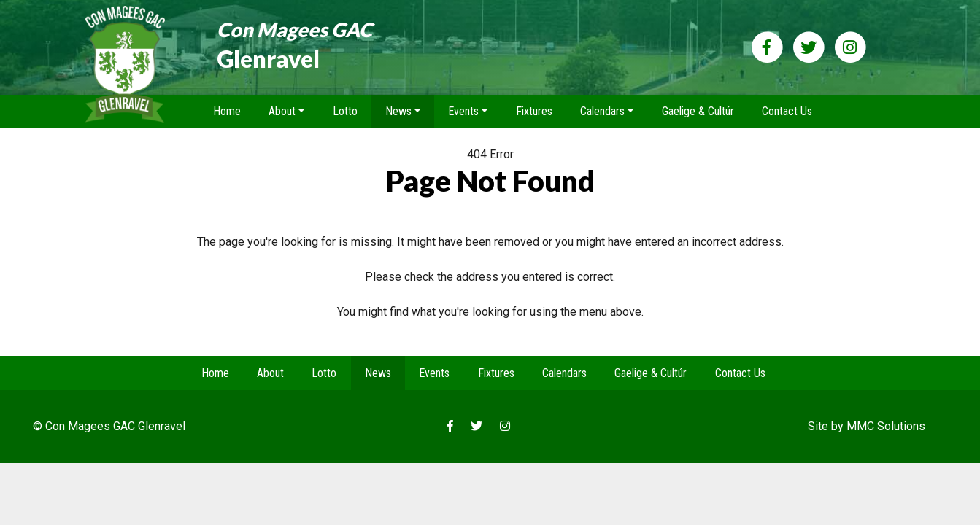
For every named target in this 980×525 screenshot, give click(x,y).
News (378, 373)
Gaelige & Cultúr (698, 111)
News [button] (398, 111)
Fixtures (534, 111)
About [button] (282, 111)
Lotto (345, 111)
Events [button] (463, 111)
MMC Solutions (886, 426)
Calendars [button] (602, 111)
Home (227, 111)
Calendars (564, 373)
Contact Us (787, 111)
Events (434, 373)
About (270, 373)
